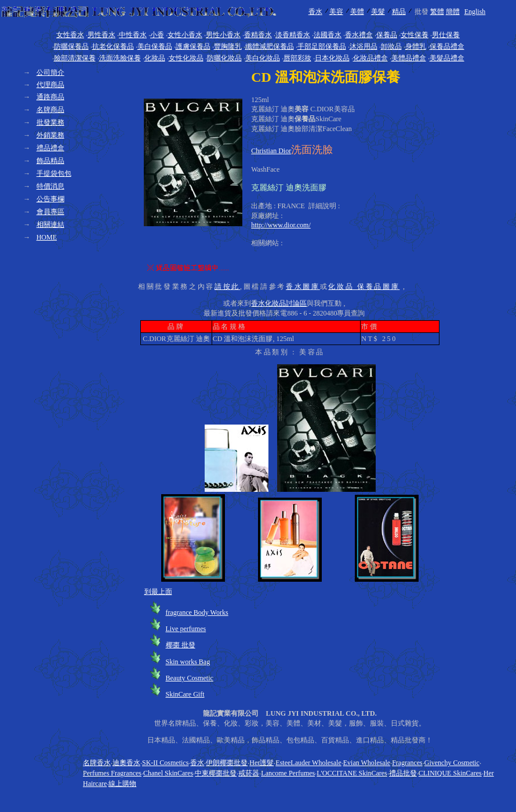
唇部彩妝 (297, 58)
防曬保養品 (71, 46)
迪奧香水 (126, 763)
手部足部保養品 (322, 46)
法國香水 (328, 35)
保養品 (387, 35)
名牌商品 (50, 110)
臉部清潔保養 (75, 58)
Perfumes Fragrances (112, 773)
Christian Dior (271, 151)
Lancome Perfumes (288, 773)
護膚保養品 (193, 46)
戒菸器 (249, 773)
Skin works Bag (188, 662)
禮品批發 (403, 773)
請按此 (227, 287)
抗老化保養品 (113, 46)
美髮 (378, 12)
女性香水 (70, 35)
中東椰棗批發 (216, 773)
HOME (47, 237)
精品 (399, 12)
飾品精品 (50, 161)
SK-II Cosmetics (165, 763)
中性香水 (133, 35)
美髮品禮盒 (447, 58)
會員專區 (50, 212)
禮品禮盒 (50, 148)
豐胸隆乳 (228, 46)
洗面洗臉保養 (120, 58)
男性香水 (101, 35)
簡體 (453, 12)
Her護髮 (261, 763)
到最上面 (158, 592)
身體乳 (416, 46)
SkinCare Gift (185, 694)
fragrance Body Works (197, 612)
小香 (157, 35)
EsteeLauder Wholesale (308, 763)
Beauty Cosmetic (190, 678)
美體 (357, 12)
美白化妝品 (263, 58)
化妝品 (155, 58)
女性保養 (415, 35)
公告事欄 (50, 199)
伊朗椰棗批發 (227, 763)
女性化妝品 (186, 58)
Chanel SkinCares (168, 773)
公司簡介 (50, 72)
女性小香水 (185, 35)
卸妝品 (391, 46)
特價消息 (50, 186)
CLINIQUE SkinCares (450, 773)
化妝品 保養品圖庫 (364, 287)
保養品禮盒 (447, 46)
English (475, 12)
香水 (315, 12)
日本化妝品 (332, 58)
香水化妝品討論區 (279, 303)
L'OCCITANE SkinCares (352, 773)
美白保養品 (155, 46)
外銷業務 (50, 135)
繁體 (437, 12)
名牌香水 (97, 763)
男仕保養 (446, 35)
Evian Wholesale (367, 763)
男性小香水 (223, 35)
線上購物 (122, 784)
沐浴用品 (364, 46)
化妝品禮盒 (370, 58)
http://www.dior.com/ (281, 225)
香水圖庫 (303, 287)
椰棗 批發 (181, 645)
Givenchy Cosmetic (452, 763)
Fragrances (407, 763)
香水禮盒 (359, 35)
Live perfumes (186, 629)
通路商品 (50, 97)
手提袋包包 (54, 173)
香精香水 (258, 35)
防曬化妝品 (224, 58)
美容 (336, 12)
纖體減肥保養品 (270, 46)
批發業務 (50, 122)
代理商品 (50, 85)
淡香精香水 (293, 35)
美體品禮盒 (409, 58)
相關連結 (50, 224)
